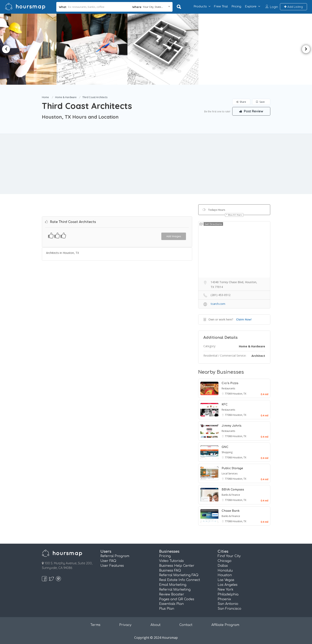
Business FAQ (170, 571)
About (155, 625)
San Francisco (229, 609)
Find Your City (229, 556)
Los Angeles (228, 585)
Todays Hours (217, 210)
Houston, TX (239, 394)
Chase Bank (231, 511)
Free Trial (221, 7)
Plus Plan (167, 609)
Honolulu (225, 571)
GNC (225, 447)
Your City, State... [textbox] (153, 7)
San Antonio (228, 604)
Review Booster (172, 594)
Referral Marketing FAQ (179, 575)
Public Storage (232, 468)
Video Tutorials (171, 561)
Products (200, 7)
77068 (229, 415)
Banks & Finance (231, 495)
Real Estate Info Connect (180, 580)
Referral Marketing (175, 590)
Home (45, 97)
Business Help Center (177, 566)
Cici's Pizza (230, 383)
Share (241, 102)
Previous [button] (6, 49)
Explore (251, 7)
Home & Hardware (66, 97)
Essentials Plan (171, 604)
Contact (186, 625)
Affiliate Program (225, 625)
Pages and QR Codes (177, 599)
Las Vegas (226, 580)
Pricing (236, 7)
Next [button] (306, 49)
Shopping (227, 452)
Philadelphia (228, 594)
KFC (225, 404)
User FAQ (108, 561)
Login (274, 7)
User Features (112, 566)
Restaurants (228, 388)
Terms (95, 625)
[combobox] (151, 7)
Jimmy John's (232, 426)
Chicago (225, 561)
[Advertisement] (156, 164)
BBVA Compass (233, 490)
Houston (225, 575)
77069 (229, 394)
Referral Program (115, 556)
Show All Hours (235, 215)
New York (226, 590)
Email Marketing (173, 585)
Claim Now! (244, 319)
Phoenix (224, 599)
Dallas (223, 566)
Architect (258, 356)
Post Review (251, 111)
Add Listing (293, 7)
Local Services (230, 474)
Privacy (125, 625)
